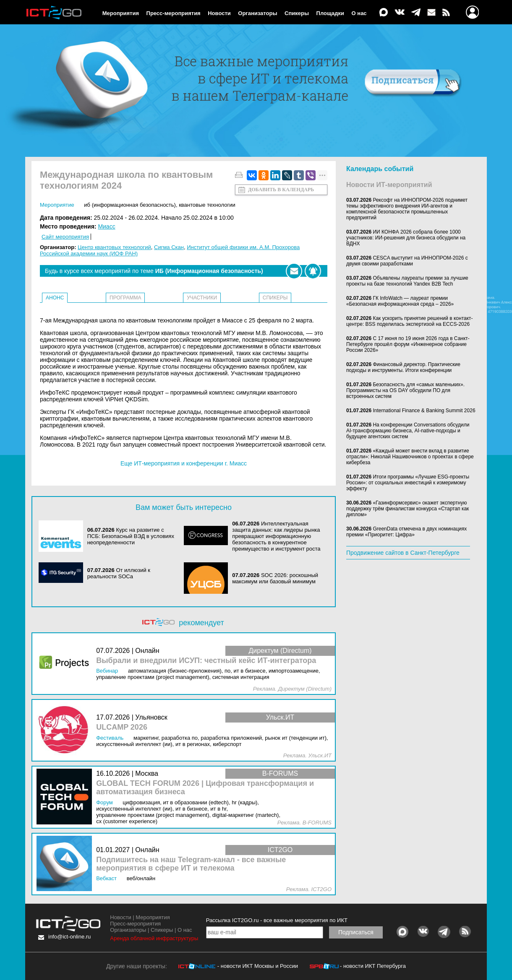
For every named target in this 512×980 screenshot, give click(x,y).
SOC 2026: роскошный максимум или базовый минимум (275, 578)
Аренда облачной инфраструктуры (154, 938)
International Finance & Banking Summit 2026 (424, 411)
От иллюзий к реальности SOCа (119, 573)
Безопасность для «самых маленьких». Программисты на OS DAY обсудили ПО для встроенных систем (405, 390)
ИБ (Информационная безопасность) (130, 205)
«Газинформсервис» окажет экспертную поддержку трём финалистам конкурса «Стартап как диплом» (408, 509)
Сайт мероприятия (65, 237)
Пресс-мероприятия (174, 13)
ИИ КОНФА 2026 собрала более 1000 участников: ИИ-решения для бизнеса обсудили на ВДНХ (406, 238)
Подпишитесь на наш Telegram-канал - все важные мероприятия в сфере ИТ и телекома (191, 864)
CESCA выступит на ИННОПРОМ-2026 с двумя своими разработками (407, 261)
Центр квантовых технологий (114, 247)
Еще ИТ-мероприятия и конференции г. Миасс (184, 463)
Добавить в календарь (281, 190)
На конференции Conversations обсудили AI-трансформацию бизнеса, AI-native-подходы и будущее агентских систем (408, 431)
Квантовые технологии (207, 205)
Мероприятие (57, 205)
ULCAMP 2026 (122, 727)
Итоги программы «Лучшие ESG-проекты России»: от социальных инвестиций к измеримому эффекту (408, 483)
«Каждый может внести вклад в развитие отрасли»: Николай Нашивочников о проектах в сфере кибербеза (410, 457)
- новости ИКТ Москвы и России (258, 966)
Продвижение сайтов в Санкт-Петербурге (403, 553)
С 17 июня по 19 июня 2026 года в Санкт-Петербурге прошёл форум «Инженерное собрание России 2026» (408, 344)
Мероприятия (121, 13)
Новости (219, 13)
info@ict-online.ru (69, 937)
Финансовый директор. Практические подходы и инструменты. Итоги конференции (403, 367)
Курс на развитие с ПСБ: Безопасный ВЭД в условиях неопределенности (131, 536)
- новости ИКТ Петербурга (373, 966)
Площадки (330, 13)
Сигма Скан (169, 247)
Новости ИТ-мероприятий (389, 185)
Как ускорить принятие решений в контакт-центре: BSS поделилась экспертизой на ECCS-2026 (410, 321)
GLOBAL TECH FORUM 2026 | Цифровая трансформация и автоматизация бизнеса (205, 788)
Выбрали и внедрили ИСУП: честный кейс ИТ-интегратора (206, 661)
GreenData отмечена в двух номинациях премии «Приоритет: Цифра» (406, 532)
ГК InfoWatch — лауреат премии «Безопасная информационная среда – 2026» (400, 301)
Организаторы (257, 13)
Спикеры (297, 13)
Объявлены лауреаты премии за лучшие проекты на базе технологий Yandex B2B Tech (407, 281)
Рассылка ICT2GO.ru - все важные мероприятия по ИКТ (277, 920)
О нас (359, 13)
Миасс (106, 226)
